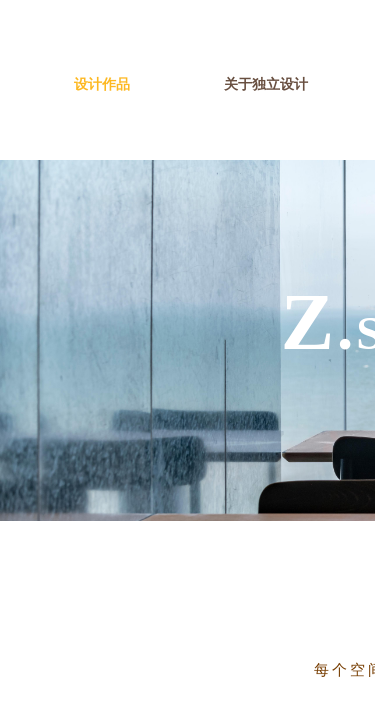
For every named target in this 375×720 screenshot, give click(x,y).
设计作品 (102, 84)
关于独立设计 (266, 84)
